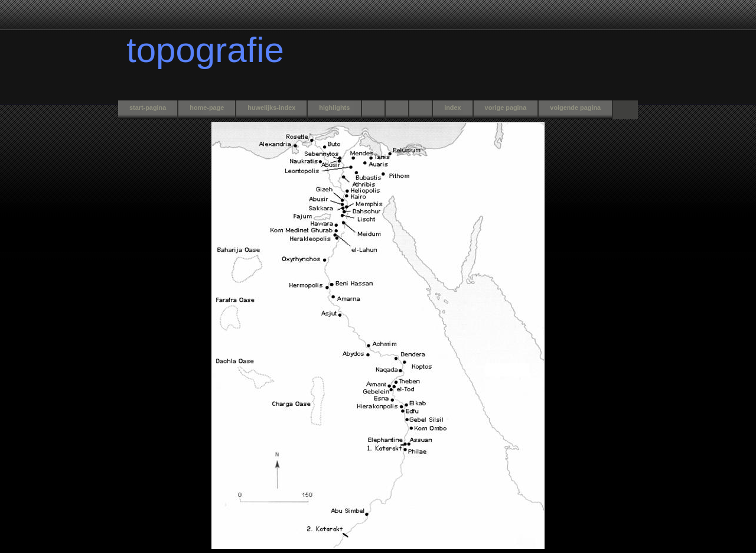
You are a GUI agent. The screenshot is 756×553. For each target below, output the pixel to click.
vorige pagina (506, 108)
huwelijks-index (271, 108)
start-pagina (148, 108)
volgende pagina (575, 108)
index (452, 108)
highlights (334, 108)
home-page (207, 108)
